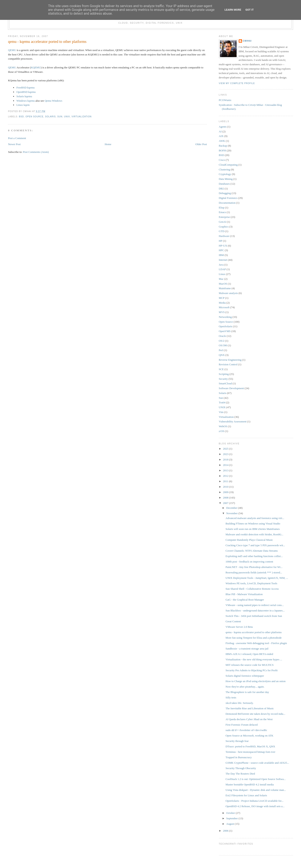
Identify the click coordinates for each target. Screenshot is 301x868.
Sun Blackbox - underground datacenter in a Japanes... (255, 610)
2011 (226, 481)
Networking (225, 317)
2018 (226, 460)
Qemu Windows (54, 101)
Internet (223, 260)
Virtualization (82, 117)
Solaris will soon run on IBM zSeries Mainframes (253, 529)
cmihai (247, 41)
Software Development (231, 388)
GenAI (223, 222)
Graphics (224, 227)
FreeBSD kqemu (25, 88)
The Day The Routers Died (240, 774)
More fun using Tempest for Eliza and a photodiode (254, 638)
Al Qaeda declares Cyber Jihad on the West (249, 719)
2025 (226, 449)
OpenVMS (225, 331)
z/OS (222, 431)
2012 (226, 476)
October (231, 813)
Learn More (233, 10)
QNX (222, 355)
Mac (221, 279)
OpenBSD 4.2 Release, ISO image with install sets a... (255, 806)
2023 (226, 454)
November (232, 513)
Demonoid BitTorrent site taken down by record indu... (255, 714)
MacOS (223, 284)
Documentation (227, 203)
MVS (222, 312)
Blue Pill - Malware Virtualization (244, 594)
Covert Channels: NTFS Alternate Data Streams (252, 551)
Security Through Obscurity (241, 768)
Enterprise (224, 217)
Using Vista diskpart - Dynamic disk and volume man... (256, 790)
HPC (221, 250)
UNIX (67, 117)
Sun (60, 117)
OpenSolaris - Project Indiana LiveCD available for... (254, 801)
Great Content (233, 621)
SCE (221, 369)
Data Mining (226, 179)
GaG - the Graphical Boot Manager (245, 600)
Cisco (222, 160)
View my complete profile (237, 83)
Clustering (224, 169)
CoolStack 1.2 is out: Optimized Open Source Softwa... (256, 779)
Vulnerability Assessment (233, 421)
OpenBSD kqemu (26, 92)
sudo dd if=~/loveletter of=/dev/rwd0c (246, 730)
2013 (226, 470)
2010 (226, 487)
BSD (21, 117)
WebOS (223, 426)
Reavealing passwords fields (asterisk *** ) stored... (254, 572)
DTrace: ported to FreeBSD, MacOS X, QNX (250, 746)
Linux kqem (23, 105)
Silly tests (231, 697)
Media (222, 303)
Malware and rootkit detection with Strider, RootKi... (254, 534)
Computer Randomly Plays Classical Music (249, 540)
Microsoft (224, 307)
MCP (222, 298)
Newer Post (14, 144)
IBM (221, 255)
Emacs (223, 212)
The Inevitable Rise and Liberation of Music (250, 708)
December (232, 508)
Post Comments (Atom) (36, 152)
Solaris (50, 117)
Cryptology (225, 174)
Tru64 (222, 402)
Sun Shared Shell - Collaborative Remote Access (252, 589)
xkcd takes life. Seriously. (240, 703)
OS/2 (222, 341)
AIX (221, 136)
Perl (221, 350)
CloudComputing (228, 165)
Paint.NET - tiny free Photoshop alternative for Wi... (254, 567)
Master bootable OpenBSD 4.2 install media (250, 784)
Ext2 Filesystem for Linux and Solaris (246, 795)
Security (223, 379)
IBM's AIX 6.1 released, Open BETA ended (249, 654)
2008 (226, 498)
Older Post (201, 144)
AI (220, 131)
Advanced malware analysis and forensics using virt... (255, 518)
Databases (224, 184)
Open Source (34, 117)
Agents (223, 127)
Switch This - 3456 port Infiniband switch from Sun (254, 616)
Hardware (224, 236)
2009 (226, 492)
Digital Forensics (228, 198)
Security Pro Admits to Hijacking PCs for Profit (252, 670)
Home (108, 144)
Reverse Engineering (230, 360)
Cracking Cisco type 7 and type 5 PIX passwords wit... (255, 545)
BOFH (223, 150)
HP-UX (223, 246)
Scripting (224, 374)
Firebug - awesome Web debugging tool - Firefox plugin (256, 643)
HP (221, 241)
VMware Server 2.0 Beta (239, 627)
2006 (226, 831)
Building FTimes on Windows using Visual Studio (253, 523)
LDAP (222, 269)
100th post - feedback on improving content (249, 562)
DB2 (221, 189)
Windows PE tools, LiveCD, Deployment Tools (251, 583)
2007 (226, 503)
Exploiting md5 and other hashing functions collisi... (254, 556)
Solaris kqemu (24, 96)
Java (221, 265)
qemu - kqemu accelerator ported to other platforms (47, 42)
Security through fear (237, 741)
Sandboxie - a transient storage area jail (247, 649)
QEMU (12, 50)
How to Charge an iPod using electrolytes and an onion (256, 681)
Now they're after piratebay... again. (245, 687)
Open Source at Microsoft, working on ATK (249, 736)
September (232, 818)
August (230, 824)
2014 (226, 465)
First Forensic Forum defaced (242, 725)
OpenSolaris (226, 326)
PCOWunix (225, 100)
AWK (222, 141)
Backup (223, 146)
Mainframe (225, 288)
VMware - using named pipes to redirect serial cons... (255, 605)
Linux (222, 274)
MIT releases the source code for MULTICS (250, 665)
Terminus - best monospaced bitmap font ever (250, 752)
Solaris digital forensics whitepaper (245, 676)
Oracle (223, 336)
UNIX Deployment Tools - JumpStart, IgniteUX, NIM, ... (257, 578)
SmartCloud (225, 383)
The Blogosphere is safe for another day (247, 692)
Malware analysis (228, 293)
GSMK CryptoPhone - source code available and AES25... (257, 763)
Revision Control (228, 364)
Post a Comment (17, 138)
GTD (222, 231)
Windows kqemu (26, 101)
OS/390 (223, 345)
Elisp (222, 208)
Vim (221, 412)
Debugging (225, 193)
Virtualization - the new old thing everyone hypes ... (254, 659)
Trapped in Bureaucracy (239, 757)
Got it (250, 10)
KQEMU (36, 67)
